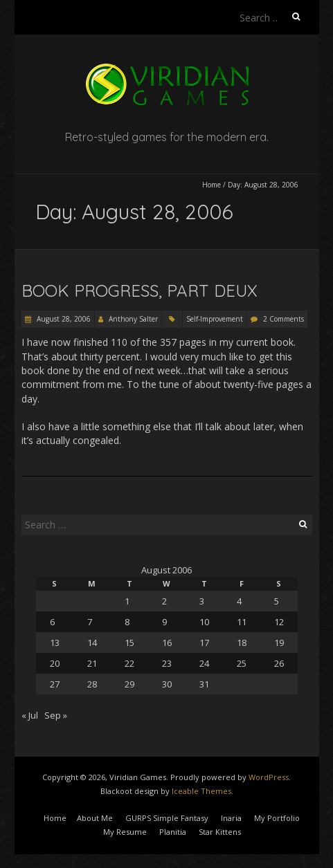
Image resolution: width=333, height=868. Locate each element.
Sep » (56, 715)
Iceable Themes (201, 791)
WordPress (269, 777)
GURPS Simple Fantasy (167, 818)
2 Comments (283, 319)
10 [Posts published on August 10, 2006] (204, 622)
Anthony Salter (133, 319)
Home (211, 185)
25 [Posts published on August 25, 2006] (242, 663)
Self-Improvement (215, 319)
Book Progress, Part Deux (139, 290)
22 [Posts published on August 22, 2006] (129, 663)
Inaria (231, 818)
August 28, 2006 (63, 319)
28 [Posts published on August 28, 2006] (92, 684)
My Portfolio (277, 818)
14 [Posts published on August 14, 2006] (92, 643)
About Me (95, 818)
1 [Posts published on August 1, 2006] (127, 601)
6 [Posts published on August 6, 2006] (52, 622)
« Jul (30, 715)
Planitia (173, 832)
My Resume (125, 832)
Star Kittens (220, 832)
